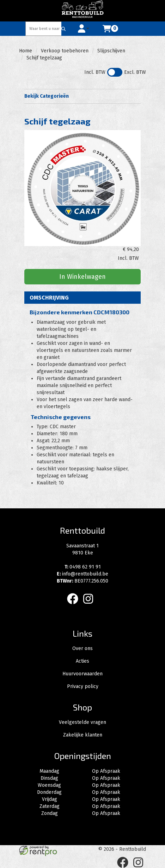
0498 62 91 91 (83, 567)
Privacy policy (83, 686)
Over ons (82, 648)
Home (26, 51)
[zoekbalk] (44, 29)
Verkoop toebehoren (65, 51)
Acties (82, 661)
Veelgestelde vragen (82, 722)
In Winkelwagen (82, 277)
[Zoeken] (63, 29)
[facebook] (75, 606)
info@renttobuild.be (82, 574)
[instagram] (90, 606)
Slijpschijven (111, 51)
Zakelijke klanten (83, 735)
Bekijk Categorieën (82, 96)
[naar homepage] (82, 11)
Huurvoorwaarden (82, 674)
